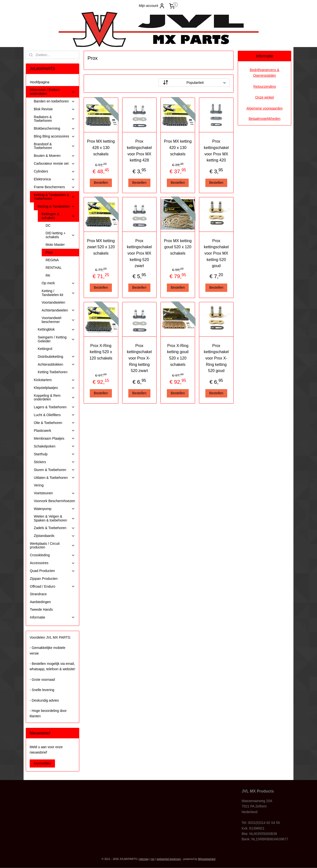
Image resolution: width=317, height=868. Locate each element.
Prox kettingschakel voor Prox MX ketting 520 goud (216, 253)
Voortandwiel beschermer (58, 320)
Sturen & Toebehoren (54, 470)
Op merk (58, 283)
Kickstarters (54, 380)
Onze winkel (264, 97)
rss (153, 859)
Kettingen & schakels (58, 216)
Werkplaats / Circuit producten (53, 545)
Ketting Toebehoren (53, 372)
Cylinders (54, 171)
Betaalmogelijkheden (264, 119)
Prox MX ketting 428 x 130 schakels (101, 148)
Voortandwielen (53, 302)
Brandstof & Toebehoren (54, 146)
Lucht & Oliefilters (54, 415)
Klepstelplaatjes (54, 388)
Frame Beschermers (54, 187)
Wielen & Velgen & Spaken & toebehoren (54, 518)
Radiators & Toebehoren (54, 119)
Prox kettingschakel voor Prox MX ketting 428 (139, 151)
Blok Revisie (54, 109)
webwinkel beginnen (169, 859)
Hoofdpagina (40, 82)
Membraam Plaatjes (54, 439)
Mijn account (152, 6)
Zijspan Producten (44, 579)
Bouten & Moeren (54, 156)
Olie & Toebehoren (54, 423)
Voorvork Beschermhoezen (54, 501)
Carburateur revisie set (54, 164)
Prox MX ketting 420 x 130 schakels (178, 148)
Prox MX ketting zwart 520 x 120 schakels (101, 247)
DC (48, 225)
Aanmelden (42, 763)
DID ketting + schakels (60, 235)
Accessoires (53, 563)
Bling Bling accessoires (54, 136)
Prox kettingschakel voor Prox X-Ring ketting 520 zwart (139, 358)
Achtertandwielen (58, 310)
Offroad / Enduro (53, 587)
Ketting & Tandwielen (56, 206)
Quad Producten (53, 571)
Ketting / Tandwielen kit (58, 293)
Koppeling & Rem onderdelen (54, 397)
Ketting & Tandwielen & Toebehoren (54, 197)
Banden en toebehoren (54, 101)
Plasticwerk (54, 431)
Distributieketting (56, 357)
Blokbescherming (54, 129)
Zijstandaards (54, 536)
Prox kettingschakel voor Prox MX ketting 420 (216, 151)
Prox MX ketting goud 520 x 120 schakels (178, 247)
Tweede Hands (41, 609)
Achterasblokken (56, 365)
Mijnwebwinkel (207, 859)
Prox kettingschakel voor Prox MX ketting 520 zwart (139, 253)
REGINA (52, 260)
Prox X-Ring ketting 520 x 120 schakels (101, 352)
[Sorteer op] (194, 83)
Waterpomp (54, 509)
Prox (49, 252)
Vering (39, 485)
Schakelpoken (54, 446)
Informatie (53, 617)
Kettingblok (56, 329)
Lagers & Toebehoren (54, 407)
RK (48, 275)
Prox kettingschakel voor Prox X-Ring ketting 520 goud (216, 358)
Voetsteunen (54, 493)
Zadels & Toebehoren (54, 528)
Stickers (54, 462)
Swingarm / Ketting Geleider (56, 339)
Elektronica (54, 179)
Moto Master (55, 245)
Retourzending (265, 87)
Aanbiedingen (40, 602)
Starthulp (54, 454)
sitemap (144, 859)
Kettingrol (45, 349)
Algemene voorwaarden (264, 108)
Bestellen (101, 183)
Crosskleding (53, 555)
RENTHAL (54, 268)
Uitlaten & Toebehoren (54, 478)
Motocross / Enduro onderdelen (53, 92)
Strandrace (38, 594)
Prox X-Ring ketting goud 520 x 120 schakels (178, 355)
